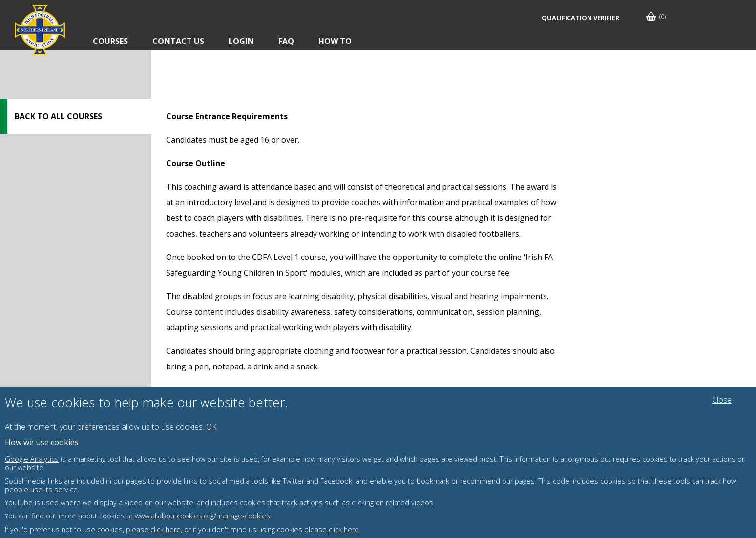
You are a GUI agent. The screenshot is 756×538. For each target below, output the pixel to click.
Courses (110, 41)
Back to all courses (58, 116)
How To (335, 41)
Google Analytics (32, 459)
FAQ (286, 41)
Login (241, 41)
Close (722, 400)
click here (166, 529)
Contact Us (178, 41)
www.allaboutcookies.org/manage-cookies (202, 516)
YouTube (19, 503)
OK (211, 427)
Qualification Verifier (580, 18)
